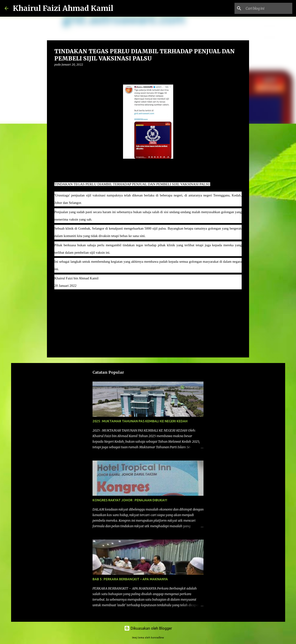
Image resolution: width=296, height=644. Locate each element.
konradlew (157, 638)
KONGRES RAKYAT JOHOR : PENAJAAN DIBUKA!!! (130, 500)
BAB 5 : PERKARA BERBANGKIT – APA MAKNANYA (130, 579)
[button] (57, 74)
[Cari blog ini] (268, 8)
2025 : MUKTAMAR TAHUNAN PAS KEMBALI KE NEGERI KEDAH (140, 421)
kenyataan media (69, 299)
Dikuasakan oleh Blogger (148, 628)
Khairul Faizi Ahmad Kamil (63, 8)
